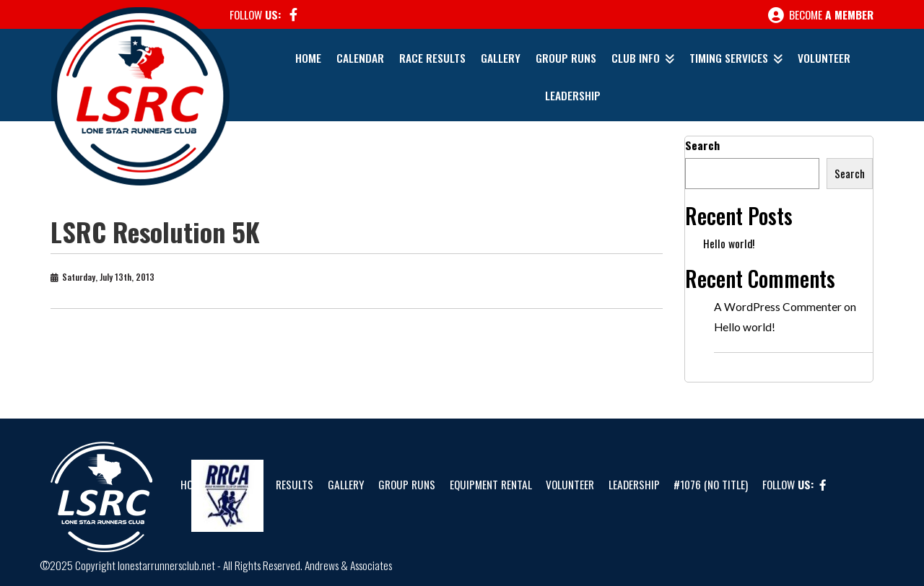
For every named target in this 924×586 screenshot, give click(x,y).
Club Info (636, 58)
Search (702, 145)
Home (308, 58)
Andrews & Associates (348, 565)
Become (821, 15)
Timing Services (729, 58)
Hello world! (729, 243)
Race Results (432, 58)
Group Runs (566, 58)
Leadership (573, 95)
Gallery (501, 58)
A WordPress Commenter (778, 307)
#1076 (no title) (711, 484)
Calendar (360, 58)
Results (295, 484)
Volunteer (824, 58)
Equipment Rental (491, 484)
